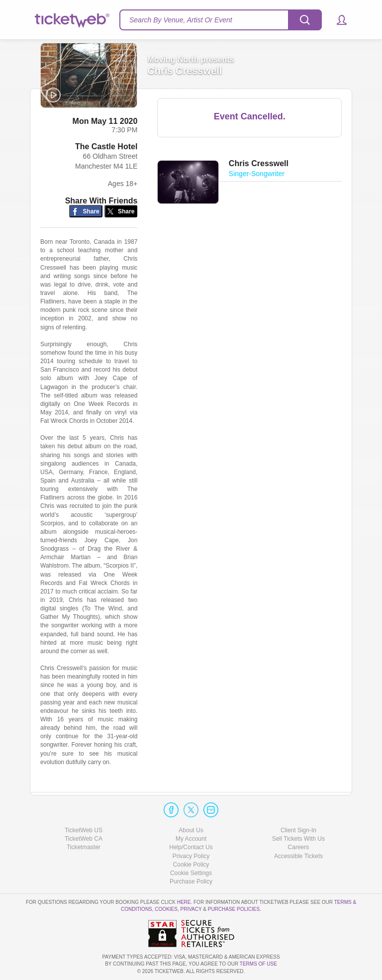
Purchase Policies (234, 909)
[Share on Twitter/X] (121, 212)
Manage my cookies (191, 873)
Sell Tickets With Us (298, 839)
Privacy (191, 909)
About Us (191, 830)
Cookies (166, 909)
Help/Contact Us (191, 847)
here (184, 902)
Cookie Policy (191, 865)
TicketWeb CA (84, 839)
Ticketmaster (84, 847)
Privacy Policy (191, 856)
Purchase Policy (191, 882)
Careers (299, 847)
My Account (191, 839)
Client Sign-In (298, 830)
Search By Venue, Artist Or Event (181, 20)
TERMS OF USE (258, 964)
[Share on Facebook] (86, 212)
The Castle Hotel (106, 147)
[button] (337, 20)
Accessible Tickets (298, 856)
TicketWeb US (84, 830)
